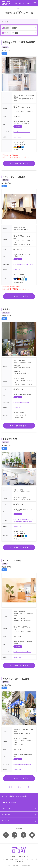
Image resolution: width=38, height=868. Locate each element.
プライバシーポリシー (28, 859)
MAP (18, 126)
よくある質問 (6, 815)
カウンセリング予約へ (19, 164)
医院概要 (13, 857)
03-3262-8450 (17, 526)
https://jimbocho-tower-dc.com (22, 765)
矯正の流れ (5, 821)
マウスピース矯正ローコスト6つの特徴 (14, 796)
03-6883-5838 (17, 770)
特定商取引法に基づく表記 (11, 859)
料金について (6, 808)
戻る (19, 787)
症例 (20, 3)
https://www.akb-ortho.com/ (22, 132)
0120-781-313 (17, 137)
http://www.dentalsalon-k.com (22, 652)
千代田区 (15, 33)
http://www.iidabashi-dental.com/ (23, 264)
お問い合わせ (19, 862)
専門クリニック (27, 3)
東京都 (14, 28)
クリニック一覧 (23, 857)
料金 (16, 3)
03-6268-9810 (17, 657)
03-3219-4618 (17, 408)
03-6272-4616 (17, 270)
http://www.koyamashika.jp (21, 402)
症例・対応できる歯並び (10, 802)
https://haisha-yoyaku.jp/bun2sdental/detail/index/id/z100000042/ (23, 520)
